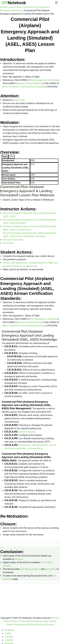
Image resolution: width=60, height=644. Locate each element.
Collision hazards (27, 432)
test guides (50, 569)
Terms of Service (20, 621)
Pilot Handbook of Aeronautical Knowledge (24, 87)
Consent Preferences (16, 625)
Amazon (19, 559)
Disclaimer (35, 621)
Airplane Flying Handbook (30, 83)
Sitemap (32, 625)
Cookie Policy (48, 621)
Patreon (41, 625)
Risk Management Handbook (44, 80)
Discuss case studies (13, 240)
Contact (51, 625)
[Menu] (56, 3)
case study (19, 100)
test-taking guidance (30, 569)
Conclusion (8, 243)
